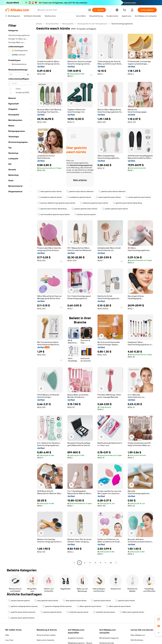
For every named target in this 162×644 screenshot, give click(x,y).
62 (111, 563)
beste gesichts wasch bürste (50, 191)
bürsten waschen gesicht (85, 214)
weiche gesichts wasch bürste (108, 197)
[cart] (125, 10)
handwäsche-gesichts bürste (50, 197)
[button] (101, 55)
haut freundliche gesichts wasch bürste (54, 214)
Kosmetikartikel (52, 24)
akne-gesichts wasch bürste (46, 601)
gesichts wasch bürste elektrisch (80, 191)
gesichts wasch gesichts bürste (21, 618)
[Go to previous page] (74, 563)
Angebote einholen (76, 638)
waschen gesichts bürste (51, 612)
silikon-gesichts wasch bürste (89, 606)
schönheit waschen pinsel (77, 612)
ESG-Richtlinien (137, 640)
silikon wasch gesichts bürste (132, 612)
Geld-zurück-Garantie (45, 640)
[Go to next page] (116, 563)
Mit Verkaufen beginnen (109, 638)
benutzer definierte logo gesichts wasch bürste (57, 203)
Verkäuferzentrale (107, 643)
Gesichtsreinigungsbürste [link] (122, 24)
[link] (159, 619)
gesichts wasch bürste (101, 601)
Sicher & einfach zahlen (46, 635)
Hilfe (7, 635)
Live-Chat (9, 640)
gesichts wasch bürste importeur (22, 612)
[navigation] (20, 294)
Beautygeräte (68, 24)
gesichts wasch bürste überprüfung (127, 203)
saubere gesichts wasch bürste (84, 209)
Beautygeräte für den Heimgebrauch (92, 24)
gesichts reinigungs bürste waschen (23, 606)
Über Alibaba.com (138, 635)
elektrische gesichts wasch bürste (94, 203)
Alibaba (39, 24)
